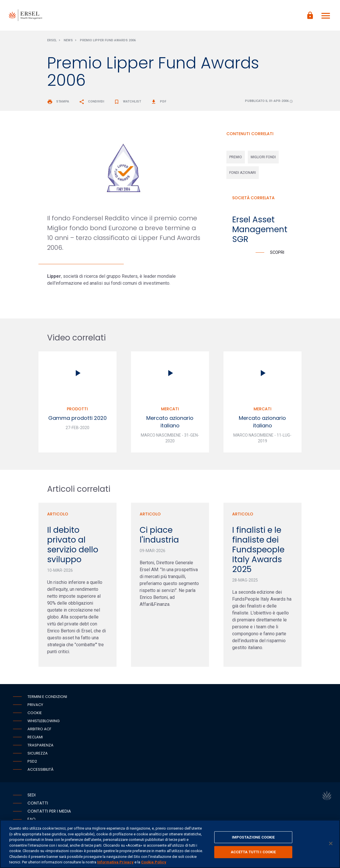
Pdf (159, 103)
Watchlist (127, 103)
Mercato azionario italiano (170, 423)
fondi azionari (243, 174)
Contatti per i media (49, 812)
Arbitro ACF (39, 730)
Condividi (92, 103)
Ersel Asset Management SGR (260, 231)
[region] (170, 844)
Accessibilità (40, 770)
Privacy (35, 706)
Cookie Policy (154, 862)
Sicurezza (38, 754)
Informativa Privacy (115, 862)
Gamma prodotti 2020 (77, 419)
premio (236, 158)
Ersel (52, 41)
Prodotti (77, 410)
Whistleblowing (44, 722)
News (68, 41)
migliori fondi (263, 158)
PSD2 (32, 762)
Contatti (38, 804)
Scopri (277, 254)
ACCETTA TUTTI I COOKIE (253, 852)
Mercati (170, 410)
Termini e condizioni (47, 697)
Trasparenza (40, 746)
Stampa (58, 103)
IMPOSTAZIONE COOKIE (253, 837)
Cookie (35, 714)
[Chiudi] (331, 843)
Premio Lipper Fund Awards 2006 (108, 41)
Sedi (32, 796)
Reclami (35, 738)
